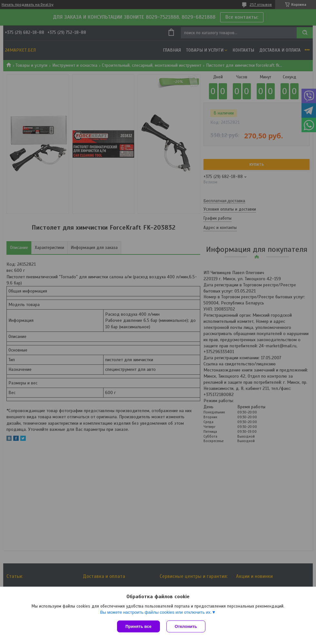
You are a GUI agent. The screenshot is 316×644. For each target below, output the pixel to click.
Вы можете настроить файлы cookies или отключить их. (156, 612)
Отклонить (186, 626)
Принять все (138, 626)
